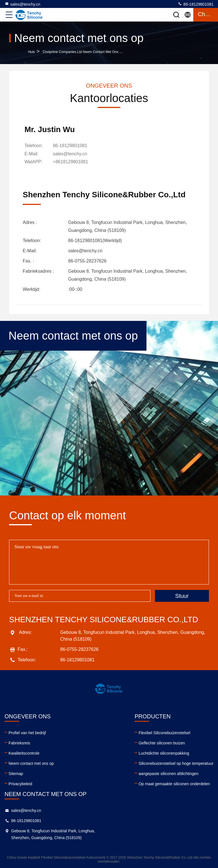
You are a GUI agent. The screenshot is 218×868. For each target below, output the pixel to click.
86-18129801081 (196, 4)
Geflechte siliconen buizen (162, 743)
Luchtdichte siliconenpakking (164, 753)
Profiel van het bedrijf (27, 732)
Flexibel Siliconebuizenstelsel (164, 732)
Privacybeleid (20, 784)
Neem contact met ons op (31, 763)
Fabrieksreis (19, 743)
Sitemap (16, 773)
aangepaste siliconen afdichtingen (168, 773)
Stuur (182, 596)
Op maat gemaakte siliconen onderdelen (174, 784)
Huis (32, 52)
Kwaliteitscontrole (24, 753)
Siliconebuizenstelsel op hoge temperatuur (176, 763)
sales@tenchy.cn (22, 4)
